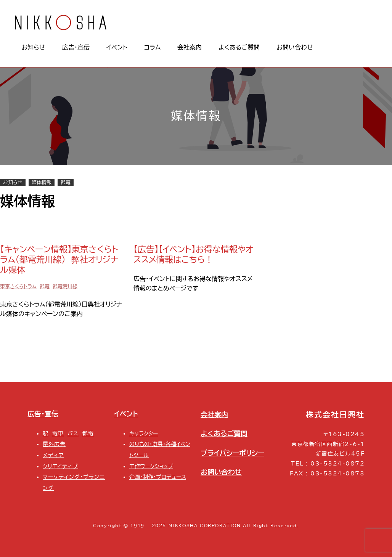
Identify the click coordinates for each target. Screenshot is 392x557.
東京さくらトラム (18, 287)
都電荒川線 (65, 287)
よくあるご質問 (224, 434)
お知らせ (13, 182)
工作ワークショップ (151, 466)
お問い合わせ (221, 472)
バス (73, 433)
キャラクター (144, 433)
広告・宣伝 (43, 414)
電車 (58, 433)
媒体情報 (42, 182)
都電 (66, 182)
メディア (53, 455)
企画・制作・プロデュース (158, 477)
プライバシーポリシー (232, 453)
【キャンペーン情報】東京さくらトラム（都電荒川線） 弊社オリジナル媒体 (59, 259)
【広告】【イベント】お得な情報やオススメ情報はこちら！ (193, 254)
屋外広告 (54, 444)
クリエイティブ (60, 466)
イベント (126, 414)
